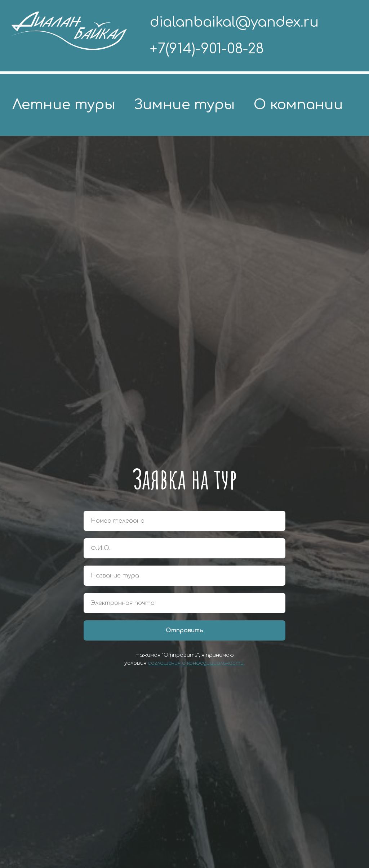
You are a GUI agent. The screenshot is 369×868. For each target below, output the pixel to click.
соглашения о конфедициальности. (196, 663)
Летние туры (64, 105)
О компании (298, 105)
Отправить (184, 630)
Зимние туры (184, 105)
